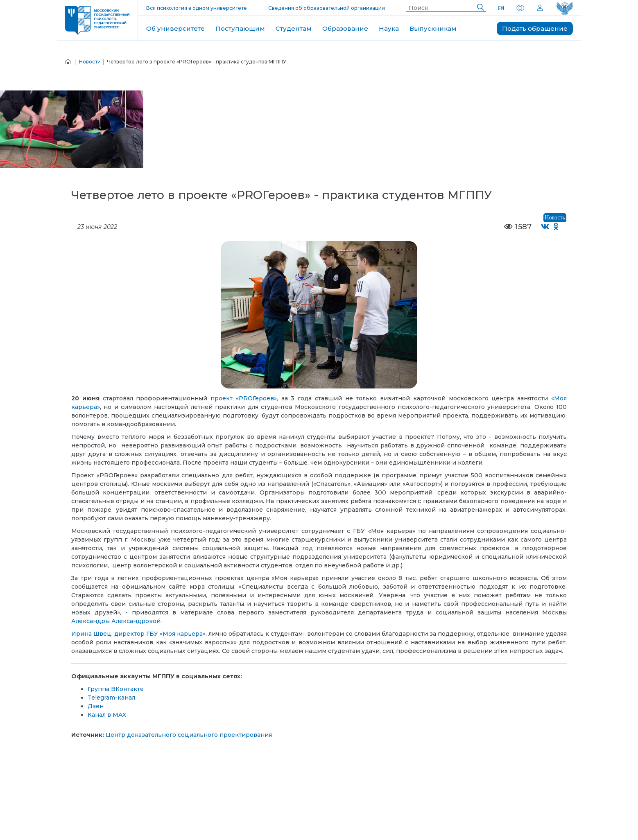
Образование (345, 28)
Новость (555, 218)
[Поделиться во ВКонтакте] (545, 227)
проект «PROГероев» (244, 398)
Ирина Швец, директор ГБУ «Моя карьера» (138, 634)
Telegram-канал (111, 698)
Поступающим (240, 28)
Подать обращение (535, 28)
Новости (90, 62)
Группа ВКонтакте (116, 689)
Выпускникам (433, 28)
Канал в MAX (107, 715)
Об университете (175, 28)
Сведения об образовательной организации (327, 8)
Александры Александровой (116, 621)
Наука (389, 28)
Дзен (96, 706)
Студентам (294, 28)
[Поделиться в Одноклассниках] (556, 227)
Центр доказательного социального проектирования (189, 735)
